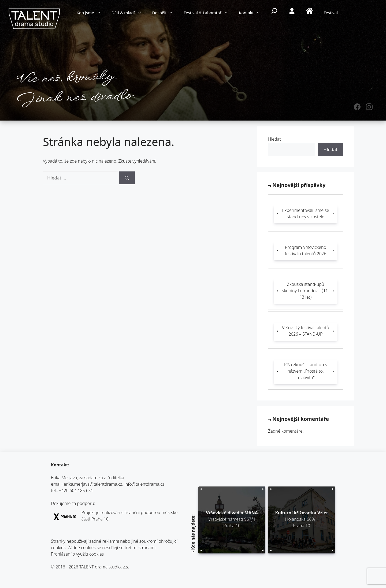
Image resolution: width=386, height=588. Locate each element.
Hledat (274, 140)
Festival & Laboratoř (209, 13)
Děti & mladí (129, 13)
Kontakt (252, 13)
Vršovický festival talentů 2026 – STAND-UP (306, 332)
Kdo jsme (91, 13)
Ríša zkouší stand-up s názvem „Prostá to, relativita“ (306, 372)
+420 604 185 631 (76, 491)
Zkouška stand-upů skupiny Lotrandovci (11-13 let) (306, 291)
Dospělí (165, 13)
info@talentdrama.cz (144, 485)
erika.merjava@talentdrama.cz (93, 485)
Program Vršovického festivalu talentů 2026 (306, 251)
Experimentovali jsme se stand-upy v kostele (305, 214)
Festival (331, 13)
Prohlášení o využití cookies (77, 555)
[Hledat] (127, 178)
